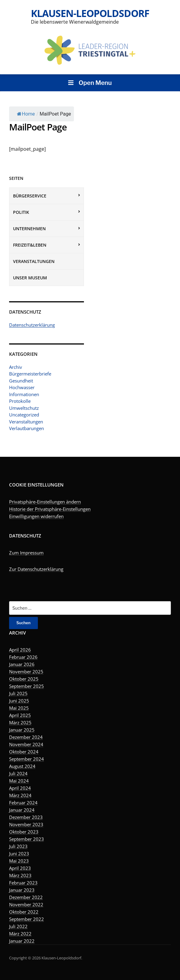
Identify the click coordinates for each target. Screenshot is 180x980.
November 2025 (26, 672)
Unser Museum (30, 278)
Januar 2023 (22, 890)
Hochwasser (22, 387)
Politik (21, 212)
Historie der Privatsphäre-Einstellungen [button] (50, 509)
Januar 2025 (22, 730)
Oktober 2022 (24, 912)
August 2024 (22, 766)
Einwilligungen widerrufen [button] (36, 516)
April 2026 (20, 650)
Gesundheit (21, 381)
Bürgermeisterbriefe (30, 374)
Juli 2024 (18, 773)
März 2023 (20, 875)
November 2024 (26, 744)
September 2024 (27, 759)
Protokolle (20, 401)
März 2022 (20, 934)
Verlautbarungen (27, 428)
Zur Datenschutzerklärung (36, 569)
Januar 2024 (22, 810)
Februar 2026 (23, 657)
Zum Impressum (26, 553)
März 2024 (20, 795)
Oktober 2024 (24, 752)
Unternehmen (29, 229)
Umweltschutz (24, 408)
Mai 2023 (19, 861)
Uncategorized (24, 415)
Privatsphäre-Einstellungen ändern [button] (45, 502)
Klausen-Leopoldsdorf (90, 13)
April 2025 (20, 715)
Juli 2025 (18, 693)
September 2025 (27, 686)
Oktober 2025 (24, 679)
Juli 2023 (18, 846)
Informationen (24, 394)
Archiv (16, 367)
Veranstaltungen (34, 261)
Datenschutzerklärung (32, 325)
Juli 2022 (18, 926)
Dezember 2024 (26, 737)
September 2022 (27, 919)
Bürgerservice (30, 196)
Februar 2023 (23, 883)
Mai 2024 (19, 781)
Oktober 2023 (24, 832)
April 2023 (20, 868)
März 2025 (20, 722)
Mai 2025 (19, 708)
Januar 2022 (22, 941)
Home (26, 114)
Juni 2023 (19, 854)
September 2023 (27, 839)
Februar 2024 (23, 803)
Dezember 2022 (26, 897)
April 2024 (20, 788)
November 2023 (26, 824)
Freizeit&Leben (30, 245)
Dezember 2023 (26, 817)
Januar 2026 (22, 664)
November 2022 (26, 904)
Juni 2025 (19, 701)
